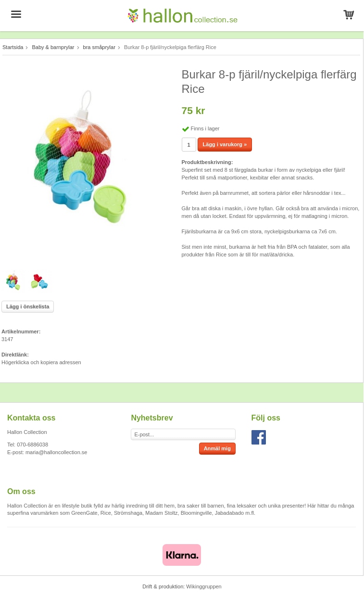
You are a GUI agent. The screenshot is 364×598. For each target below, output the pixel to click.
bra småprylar (99, 47)
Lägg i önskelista (28, 306)
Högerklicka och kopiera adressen (41, 362)
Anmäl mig (217, 448)
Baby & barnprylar (53, 47)
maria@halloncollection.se (56, 452)
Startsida (13, 47)
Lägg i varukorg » (225, 144)
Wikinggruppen (204, 586)
